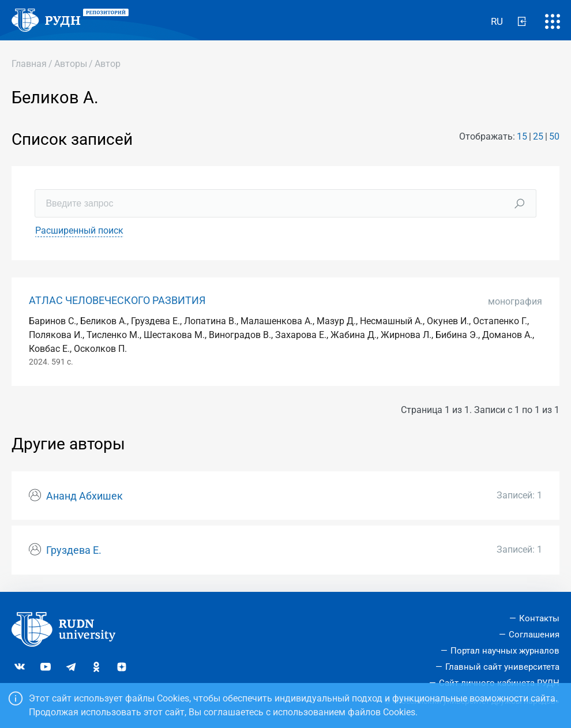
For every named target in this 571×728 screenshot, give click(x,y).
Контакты (539, 618)
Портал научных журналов (505, 651)
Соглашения (534, 635)
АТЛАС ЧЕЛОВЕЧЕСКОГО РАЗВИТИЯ (117, 301)
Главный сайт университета (502, 667)
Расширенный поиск (79, 230)
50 (554, 136)
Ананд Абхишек (84, 496)
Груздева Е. (74, 550)
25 (538, 136)
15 (522, 136)
